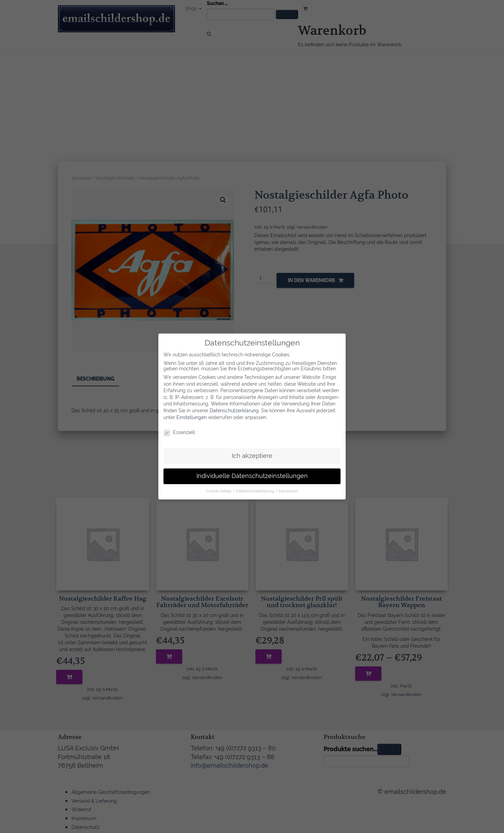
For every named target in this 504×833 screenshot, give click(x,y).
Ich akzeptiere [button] (252, 454)
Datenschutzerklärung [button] (256, 489)
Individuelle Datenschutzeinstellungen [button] (252, 474)
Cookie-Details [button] (219, 489)
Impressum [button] (288, 489)
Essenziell (179, 430)
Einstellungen (192, 415)
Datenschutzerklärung (234, 408)
